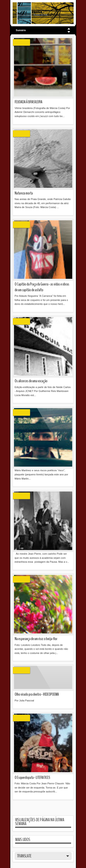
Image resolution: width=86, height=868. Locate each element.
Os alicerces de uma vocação (31, 381)
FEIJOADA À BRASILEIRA (29, 102)
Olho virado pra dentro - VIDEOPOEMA (37, 694)
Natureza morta (24, 193)
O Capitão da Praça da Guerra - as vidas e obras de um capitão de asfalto (42, 287)
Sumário (21, 30)
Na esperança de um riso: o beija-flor (36, 639)
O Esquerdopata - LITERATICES (32, 778)
